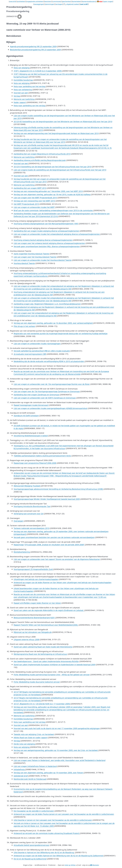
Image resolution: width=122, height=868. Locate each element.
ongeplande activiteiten (35, 1)
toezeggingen (39, 4)
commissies (57, 1)
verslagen (59, 4)
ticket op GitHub (70, 865)
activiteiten (21, 1)
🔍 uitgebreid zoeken (71, 4)
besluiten (48, 1)
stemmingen (50, 4)
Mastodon (95, 865)
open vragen (108, 1)
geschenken (67, 1)
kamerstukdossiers (89, 1)
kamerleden (76, 1)
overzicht (13, 1)
